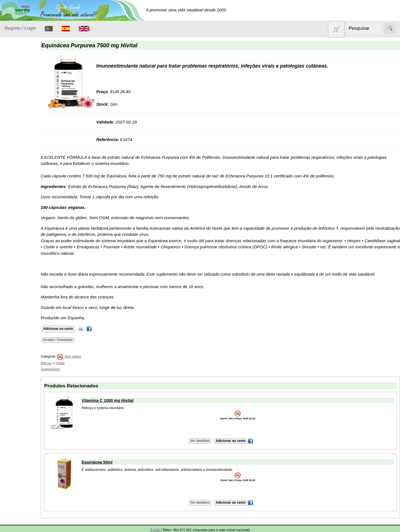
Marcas (61, 363)
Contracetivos (24, 99)
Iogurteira (27, 526)
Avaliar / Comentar (73, 340)
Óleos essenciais (27, 165)
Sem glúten (22, 221)
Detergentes (22, 110)
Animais (18, 89)
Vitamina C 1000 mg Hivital (122, 400)
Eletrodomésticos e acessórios (27, 124)
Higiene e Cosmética (21, 141)
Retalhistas (28, 344)
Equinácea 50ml (112, 462)
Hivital (75, 363)
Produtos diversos (19, 196)
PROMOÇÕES (25, 210)
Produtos (13, 75)
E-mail (155, 530)
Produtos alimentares (22, 179)
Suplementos (23, 248)
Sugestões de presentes (24, 235)
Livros (17, 155)
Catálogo (13, 262)
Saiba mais (15, 473)
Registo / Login (20, 28)
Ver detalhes (207, 441)
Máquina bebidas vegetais (26, 511)
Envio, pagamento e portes (30, 390)
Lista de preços (32, 279)
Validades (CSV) (33, 287)
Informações (16, 312)
